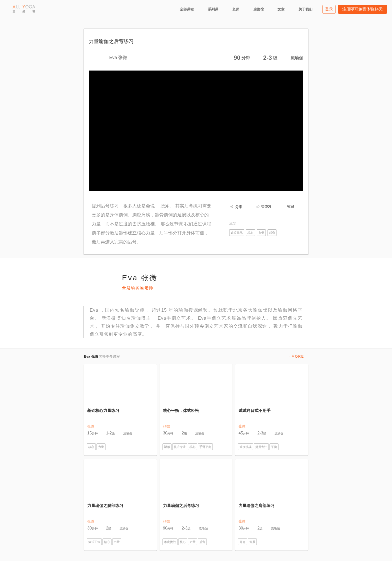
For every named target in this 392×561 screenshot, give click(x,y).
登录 (329, 9)
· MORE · (298, 356)
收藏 (291, 206)
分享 (239, 207)
